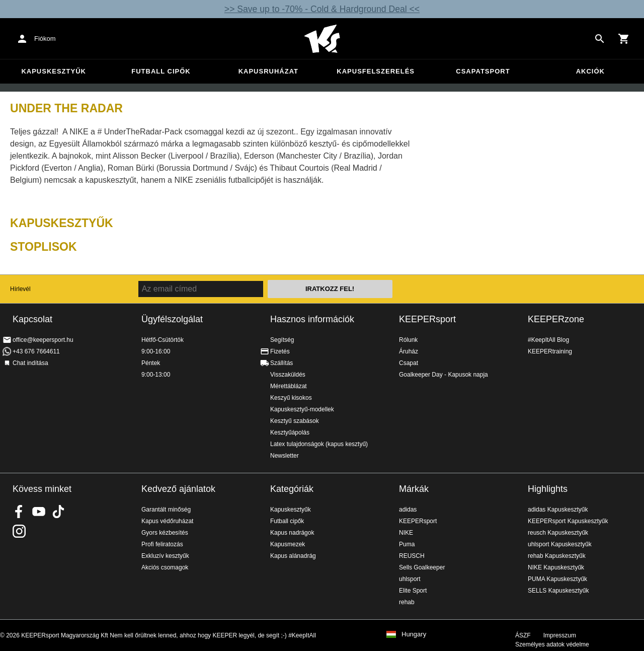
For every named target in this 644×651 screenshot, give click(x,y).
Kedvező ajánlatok (178, 489)
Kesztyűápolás (290, 432)
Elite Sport (413, 591)
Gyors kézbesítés (165, 533)
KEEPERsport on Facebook (19, 512)
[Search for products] (600, 39)
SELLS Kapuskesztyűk (558, 591)
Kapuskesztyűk (54, 71)
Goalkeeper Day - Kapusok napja (444, 375)
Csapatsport (483, 71)
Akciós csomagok (165, 567)
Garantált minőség (166, 510)
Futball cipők (161, 71)
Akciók (590, 71)
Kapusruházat (268, 71)
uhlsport (410, 579)
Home (322, 39)
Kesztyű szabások (295, 421)
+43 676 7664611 (36, 351)
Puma (407, 544)
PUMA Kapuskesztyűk (557, 579)
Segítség (282, 340)
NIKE (406, 533)
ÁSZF (523, 635)
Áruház (409, 351)
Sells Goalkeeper (422, 567)
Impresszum (560, 635)
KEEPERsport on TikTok (58, 512)
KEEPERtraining (550, 351)
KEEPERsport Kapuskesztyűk (568, 521)
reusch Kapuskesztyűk (558, 533)
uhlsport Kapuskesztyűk (560, 544)
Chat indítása (30, 363)
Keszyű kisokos (291, 398)
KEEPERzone (556, 319)
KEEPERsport (427, 319)
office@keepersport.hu (43, 340)
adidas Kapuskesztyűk (558, 510)
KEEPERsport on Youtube (39, 512)
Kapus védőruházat (167, 521)
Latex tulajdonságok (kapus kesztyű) (319, 444)
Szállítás (281, 363)
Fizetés (280, 351)
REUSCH (412, 556)
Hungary (414, 634)
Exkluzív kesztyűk (165, 556)
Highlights (548, 489)
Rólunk (408, 340)
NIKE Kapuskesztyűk (556, 567)
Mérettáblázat (289, 386)
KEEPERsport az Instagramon (19, 531)
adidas (408, 510)
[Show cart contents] (624, 39)
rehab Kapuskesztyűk (557, 556)
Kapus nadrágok (292, 533)
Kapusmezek (288, 544)
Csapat (409, 363)
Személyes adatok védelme (552, 644)
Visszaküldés (288, 375)
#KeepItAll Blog (548, 340)
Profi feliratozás (162, 544)
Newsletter (285, 456)
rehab (407, 602)
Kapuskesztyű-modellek (302, 409)
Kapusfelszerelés (376, 71)
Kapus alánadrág (293, 556)
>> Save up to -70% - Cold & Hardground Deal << (322, 9)
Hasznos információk (312, 319)
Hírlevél (20, 289)
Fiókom (45, 39)
